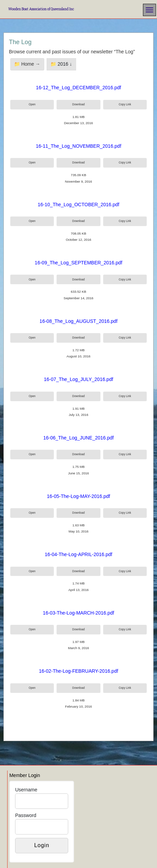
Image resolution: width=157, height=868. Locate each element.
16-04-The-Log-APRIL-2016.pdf (79, 554)
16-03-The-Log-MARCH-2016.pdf (78, 613)
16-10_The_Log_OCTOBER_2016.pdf (78, 205)
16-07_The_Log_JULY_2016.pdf (78, 379)
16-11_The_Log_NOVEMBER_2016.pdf (78, 146)
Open (32, 104)
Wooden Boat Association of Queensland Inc (41, 9)
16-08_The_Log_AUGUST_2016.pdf (78, 321)
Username (26, 790)
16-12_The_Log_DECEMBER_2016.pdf (78, 88)
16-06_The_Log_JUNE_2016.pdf (78, 438)
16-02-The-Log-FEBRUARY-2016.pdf (78, 671)
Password (26, 815)
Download (78, 104)
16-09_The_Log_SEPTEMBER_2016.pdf (78, 263)
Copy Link (125, 104)
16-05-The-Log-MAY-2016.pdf (78, 496)
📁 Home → (27, 64)
